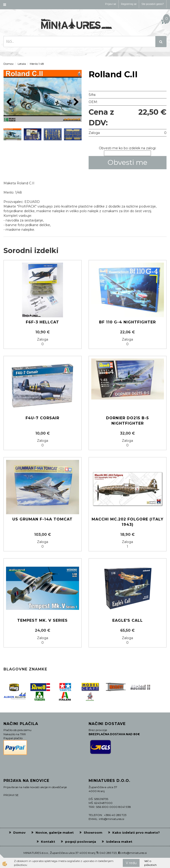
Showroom (93, 832)
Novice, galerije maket (55, 832)
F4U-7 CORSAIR (42, 418)
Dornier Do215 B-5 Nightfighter (127, 421)
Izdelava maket (119, 842)
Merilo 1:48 (37, 64)
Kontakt (48, 842)
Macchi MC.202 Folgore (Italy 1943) (128, 522)
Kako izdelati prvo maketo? (136, 832)
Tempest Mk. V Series (42, 620)
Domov (9, 64)
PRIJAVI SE (11, 795)
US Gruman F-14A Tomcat (42, 519)
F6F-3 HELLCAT (42, 322)
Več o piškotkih (150, 863)
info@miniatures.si (134, 853)
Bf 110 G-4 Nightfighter (127, 322)
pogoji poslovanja (81, 842)
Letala (22, 64)
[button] (76, 102)
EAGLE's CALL (128, 620)
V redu (131, 863)
